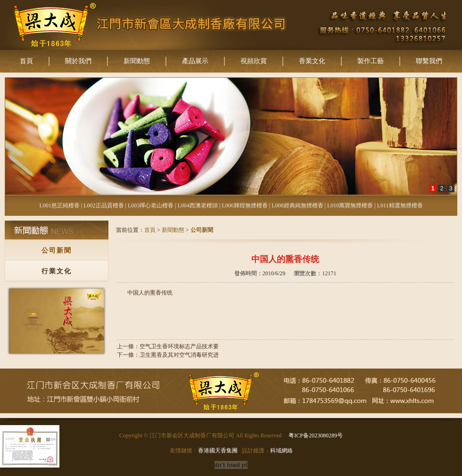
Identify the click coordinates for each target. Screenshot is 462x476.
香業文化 (312, 61)
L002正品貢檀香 (103, 205)
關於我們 (78, 61)
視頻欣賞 (254, 61)
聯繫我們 (429, 61)
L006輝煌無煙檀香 (244, 205)
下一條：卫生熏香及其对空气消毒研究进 (168, 355)
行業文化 (57, 271)
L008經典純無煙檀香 (297, 205)
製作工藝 (371, 61)
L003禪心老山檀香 (151, 205)
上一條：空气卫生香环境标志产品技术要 (168, 346)
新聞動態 (137, 61)
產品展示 (195, 61)
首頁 (26, 61)
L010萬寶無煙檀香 (350, 205)
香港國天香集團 (218, 451)
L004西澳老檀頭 (198, 205)
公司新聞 (57, 250)
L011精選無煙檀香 (400, 205)
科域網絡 (281, 451)
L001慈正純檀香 (59, 205)
